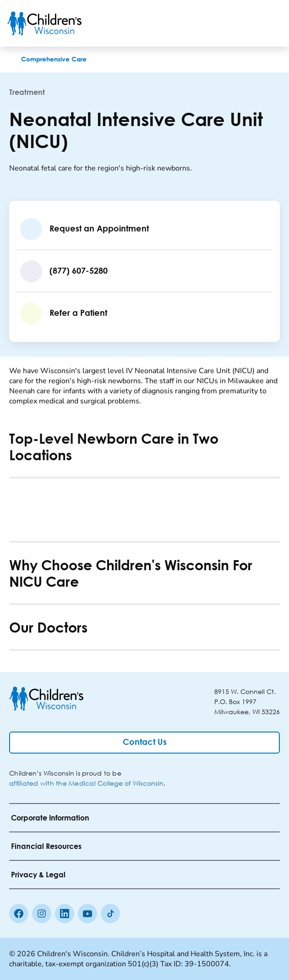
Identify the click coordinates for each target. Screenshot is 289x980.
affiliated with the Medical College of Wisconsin (86, 783)
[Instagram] (42, 914)
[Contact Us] (144, 743)
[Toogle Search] (247, 23)
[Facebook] (19, 914)
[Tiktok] (110, 914)
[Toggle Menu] (271, 23)
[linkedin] (65, 914)
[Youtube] (87, 914)
